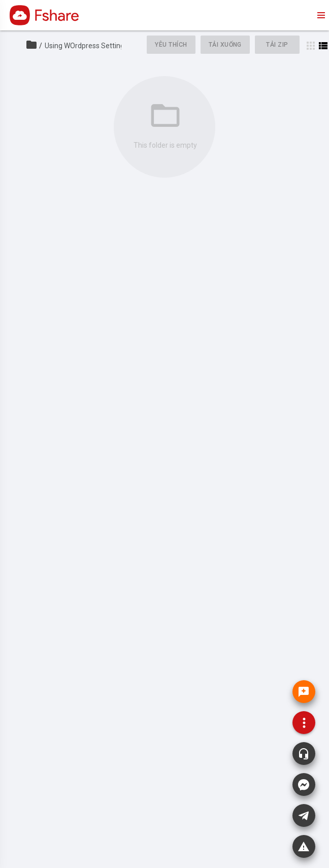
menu (320, 15)
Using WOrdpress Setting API (91, 46)
